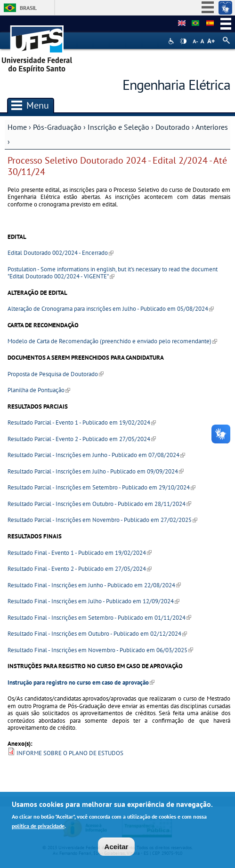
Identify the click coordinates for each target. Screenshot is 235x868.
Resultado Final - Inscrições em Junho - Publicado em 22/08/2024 (94, 585)
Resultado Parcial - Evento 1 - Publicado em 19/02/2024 (82, 422)
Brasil (28, 8)
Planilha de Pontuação (39, 390)
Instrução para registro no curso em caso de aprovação (81, 683)
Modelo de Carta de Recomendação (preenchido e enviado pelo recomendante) (112, 341)
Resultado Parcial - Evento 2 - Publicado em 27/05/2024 (82, 439)
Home (17, 127)
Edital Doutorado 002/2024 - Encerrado (61, 253)
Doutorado (173, 127)
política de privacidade (38, 826)
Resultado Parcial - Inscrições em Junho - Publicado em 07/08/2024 (96, 455)
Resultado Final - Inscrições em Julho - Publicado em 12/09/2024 (93, 601)
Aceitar (117, 847)
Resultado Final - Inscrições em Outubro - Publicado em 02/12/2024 (97, 634)
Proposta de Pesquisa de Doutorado (56, 374)
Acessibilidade (172, 41)
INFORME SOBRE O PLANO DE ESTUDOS (70, 753)
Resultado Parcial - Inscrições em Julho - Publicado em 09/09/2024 (96, 471)
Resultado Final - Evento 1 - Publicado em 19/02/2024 (80, 553)
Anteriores (212, 127)
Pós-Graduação (57, 127)
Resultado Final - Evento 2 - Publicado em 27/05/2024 (80, 569)
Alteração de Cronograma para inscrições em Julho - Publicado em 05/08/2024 (111, 309)
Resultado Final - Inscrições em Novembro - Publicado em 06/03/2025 (100, 650)
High (183, 41)
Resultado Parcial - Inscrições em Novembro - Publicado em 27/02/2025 (102, 520)
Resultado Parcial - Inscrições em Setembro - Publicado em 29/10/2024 (101, 487)
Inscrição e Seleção (118, 127)
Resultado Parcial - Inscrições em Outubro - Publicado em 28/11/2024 (99, 504)
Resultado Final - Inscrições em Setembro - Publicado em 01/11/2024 (99, 618)
